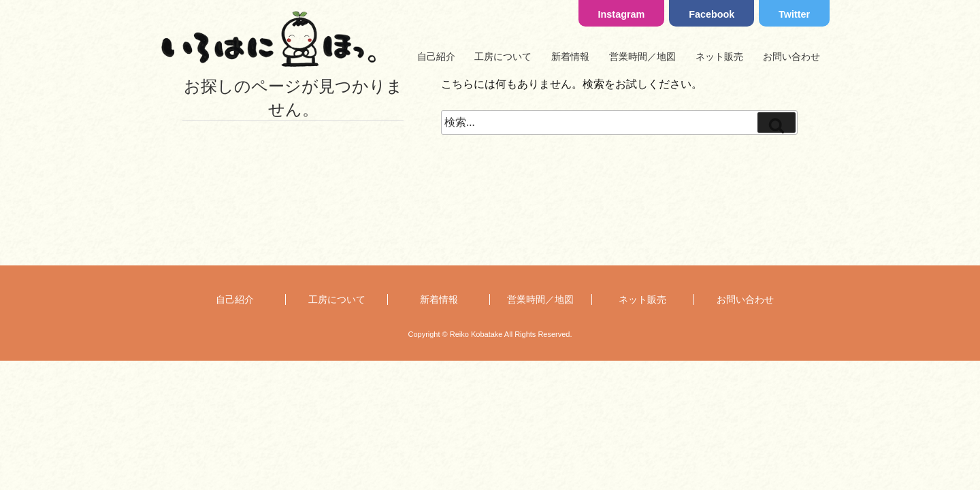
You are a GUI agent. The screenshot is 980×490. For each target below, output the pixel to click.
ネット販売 (719, 56)
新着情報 (570, 56)
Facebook (712, 14)
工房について (503, 56)
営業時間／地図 (642, 56)
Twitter (794, 14)
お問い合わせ (791, 56)
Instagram (622, 14)
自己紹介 (436, 56)
